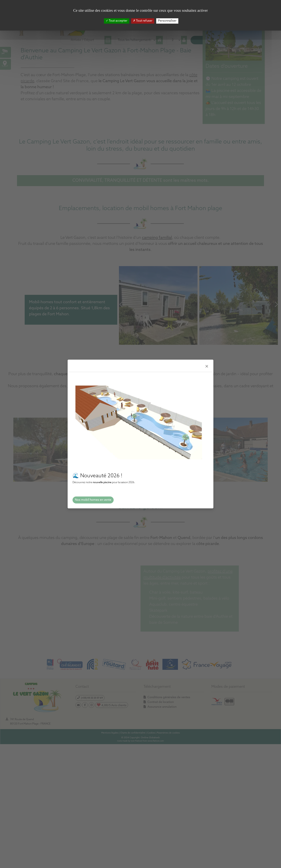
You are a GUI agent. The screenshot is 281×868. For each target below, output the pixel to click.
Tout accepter (117, 21)
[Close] (207, 367)
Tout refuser (143, 21)
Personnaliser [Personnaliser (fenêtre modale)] (167, 21)
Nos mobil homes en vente (93, 500)
